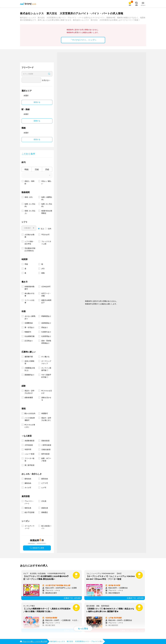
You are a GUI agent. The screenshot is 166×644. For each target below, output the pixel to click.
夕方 (43, 269)
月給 (47, 169)
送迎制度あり (46, 323)
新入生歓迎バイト (46, 527)
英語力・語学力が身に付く (46, 419)
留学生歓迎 (45, 454)
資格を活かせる (46, 399)
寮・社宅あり (29, 327)
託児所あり (29, 341)
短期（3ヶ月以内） (47, 205)
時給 (27, 169)
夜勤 (43, 273)
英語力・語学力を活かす (29, 392)
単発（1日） (29, 197)
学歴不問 (28, 450)
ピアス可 (45, 483)
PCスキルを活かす (47, 392)
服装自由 (28, 483)
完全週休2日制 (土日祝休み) (30, 249)
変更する (37, 102)
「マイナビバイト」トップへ (83, 40)
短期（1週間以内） (47, 198)
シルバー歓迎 (29, 454)
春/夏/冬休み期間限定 (47, 212)
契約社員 (28, 508)
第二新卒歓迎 (29, 465)
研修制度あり (46, 316)
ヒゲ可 (44, 488)
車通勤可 (45, 413)
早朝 (26, 264)
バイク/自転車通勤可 (30, 419)
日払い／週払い (46, 182)
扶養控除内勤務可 (29, 288)
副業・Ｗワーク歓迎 (46, 460)
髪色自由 (28, 479)
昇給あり (45, 327)
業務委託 (45, 512)
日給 (37, 169)
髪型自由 (45, 479)
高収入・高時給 (29, 182)
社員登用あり (46, 336)
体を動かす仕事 (29, 295)
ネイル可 (28, 488)
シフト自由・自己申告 (29, 243)
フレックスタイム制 (46, 243)
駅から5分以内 (30, 413)
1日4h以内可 (46, 287)
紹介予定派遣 (29, 512)
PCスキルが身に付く (30, 426)
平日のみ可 (45, 235)
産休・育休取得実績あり (46, 342)
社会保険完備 (29, 336)
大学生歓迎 (29, 445)
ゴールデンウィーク (29, 527)
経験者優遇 (29, 398)
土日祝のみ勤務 (29, 236)
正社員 (44, 501)
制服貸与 (28, 332)
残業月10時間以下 (46, 301)
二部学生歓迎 (46, 445)
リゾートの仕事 (29, 301)
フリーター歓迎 (29, 460)
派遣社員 (45, 508)
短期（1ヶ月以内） (30, 205)
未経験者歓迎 (29, 441)
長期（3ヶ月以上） (30, 212)
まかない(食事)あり (30, 317)
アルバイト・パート (29, 502)
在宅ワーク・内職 (46, 295)
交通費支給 (29, 323)
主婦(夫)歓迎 (46, 450)
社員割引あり (46, 332)
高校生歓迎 (45, 441)
